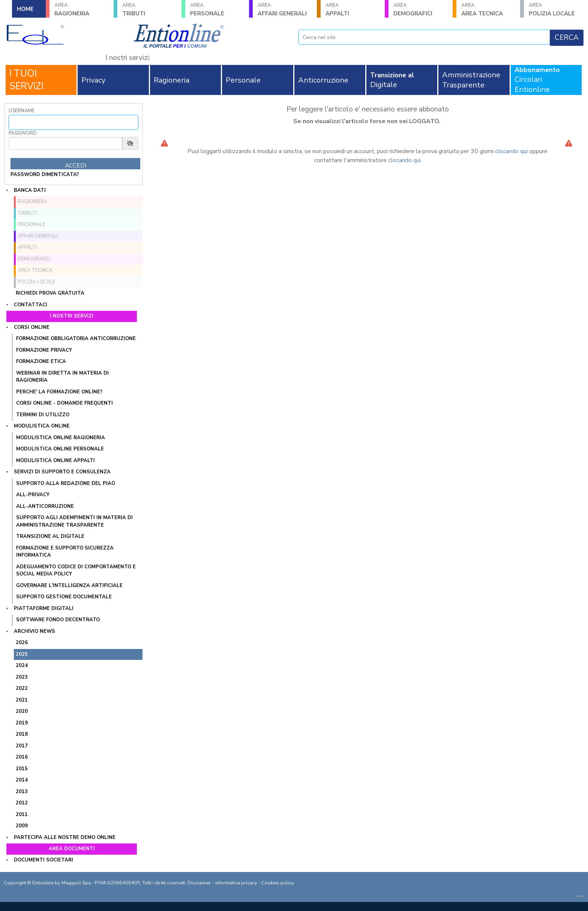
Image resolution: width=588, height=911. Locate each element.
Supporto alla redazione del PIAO (66, 483)
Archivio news (34, 631)
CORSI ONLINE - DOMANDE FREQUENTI (64, 403)
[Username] (73, 122)
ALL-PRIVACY (33, 495)
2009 (22, 826)
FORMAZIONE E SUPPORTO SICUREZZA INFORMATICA (65, 552)
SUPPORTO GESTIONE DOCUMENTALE (64, 597)
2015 (22, 769)
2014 (22, 780)
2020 (22, 711)
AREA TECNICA (488, 10)
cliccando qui (511, 151)
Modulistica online (42, 426)
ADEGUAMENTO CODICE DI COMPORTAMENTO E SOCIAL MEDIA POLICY (76, 571)
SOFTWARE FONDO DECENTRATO (58, 620)
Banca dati (30, 190)
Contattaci (31, 305)
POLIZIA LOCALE (556, 10)
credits (580, 896)
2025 (22, 654)
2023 (22, 677)
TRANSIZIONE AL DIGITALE (50, 536)
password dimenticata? (45, 175)
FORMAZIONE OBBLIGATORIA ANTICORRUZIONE (76, 339)
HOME (25, 9)
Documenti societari (43, 860)
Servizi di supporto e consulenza (62, 472)
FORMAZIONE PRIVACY (44, 350)
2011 (22, 815)
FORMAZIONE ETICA (41, 361)
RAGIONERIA (82, 10)
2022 (22, 688)
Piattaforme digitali (44, 608)
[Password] (65, 143)
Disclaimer (199, 883)
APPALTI (353, 10)
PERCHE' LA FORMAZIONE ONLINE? (59, 392)
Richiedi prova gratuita (50, 293)
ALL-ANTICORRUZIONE (45, 506)
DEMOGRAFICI (421, 10)
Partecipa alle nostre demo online (65, 837)
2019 (22, 723)
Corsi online (32, 327)
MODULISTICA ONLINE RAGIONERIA (61, 438)
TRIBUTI (149, 10)
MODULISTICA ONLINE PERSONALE (60, 449)
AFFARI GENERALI (285, 10)
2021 (22, 700)
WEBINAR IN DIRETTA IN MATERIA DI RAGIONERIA (62, 377)
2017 (22, 746)
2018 (22, 734)
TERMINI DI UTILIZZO (43, 415)
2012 (22, 803)
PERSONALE (217, 10)
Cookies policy (278, 883)
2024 (22, 666)
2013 (22, 792)
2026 (22, 643)
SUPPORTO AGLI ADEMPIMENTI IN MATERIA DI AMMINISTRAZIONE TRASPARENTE (74, 521)
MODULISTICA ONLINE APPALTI (55, 461)
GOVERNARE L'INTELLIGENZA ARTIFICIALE (69, 586)
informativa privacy (236, 883)
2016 (22, 757)
